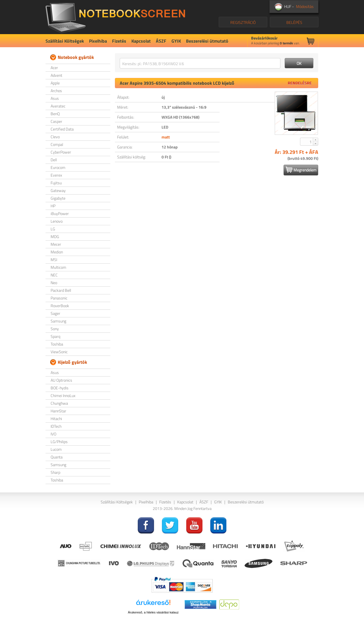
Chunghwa (59, 403)
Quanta (57, 457)
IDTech (56, 426)
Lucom (56, 449)
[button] (315, 140)
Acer (54, 68)
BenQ (55, 114)
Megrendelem (301, 170)
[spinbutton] (307, 142)
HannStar (58, 411)
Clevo (55, 137)
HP (53, 206)
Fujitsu (56, 183)
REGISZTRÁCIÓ (243, 22)
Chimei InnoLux (63, 395)
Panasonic (59, 298)
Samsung (58, 321)
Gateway (58, 190)
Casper (56, 121)
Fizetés (119, 41)
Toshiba (57, 344)
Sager (55, 313)
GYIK (176, 41)
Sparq (55, 336)
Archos (56, 91)
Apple (55, 83)
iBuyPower (60, 213)
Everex (56, 175)
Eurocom (58, 167)
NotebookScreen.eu (115, 17)
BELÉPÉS (294, 22)
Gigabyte (58, 198)
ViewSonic (59, 352)
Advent (56, 75)
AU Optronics (61, 380)
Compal (57, 144)
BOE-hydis (60, 388)
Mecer (56, 244)
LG (53, 229)
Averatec (58, 106)
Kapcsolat (141, 41)
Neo (54, 283)
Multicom (58, 267)
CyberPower (61, 152)
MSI (54, 260)
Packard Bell (61, 290)
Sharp (55, 472)
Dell (54, 160)
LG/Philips (59, 442)
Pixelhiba (98, 41)
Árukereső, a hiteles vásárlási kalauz (153, 612)
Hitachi (56, 419)
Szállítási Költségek (65, 41)
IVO (53, 434)
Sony (55, 329)
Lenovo (57, 221)
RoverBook (60, 306)
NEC (54, 275)
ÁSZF (161, 41)
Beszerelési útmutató (207, 41)
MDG (55, 236)
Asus (55, 98)
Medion (57, 252)
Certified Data (62, 129)
